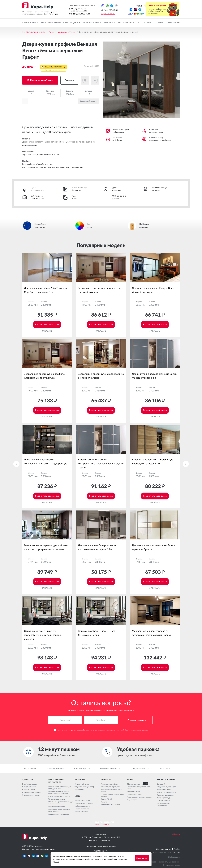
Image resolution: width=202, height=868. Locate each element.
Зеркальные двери (164, 790)
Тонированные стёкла (109, 784)
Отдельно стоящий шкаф (84, 787)
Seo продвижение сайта (162, 852)
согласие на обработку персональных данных (90, 730)
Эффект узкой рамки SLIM (137, 784)
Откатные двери (163, 801)
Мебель (109, 23)
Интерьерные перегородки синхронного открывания (59, 792)
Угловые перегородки (57, 799)
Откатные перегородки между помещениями (60, 803)
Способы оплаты (140, 769)
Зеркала (104, 802)
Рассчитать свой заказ (41, 80)
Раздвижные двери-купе (167, 787)
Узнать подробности (101, 824)
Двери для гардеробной (167, 792)
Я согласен (142, 858)
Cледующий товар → (88, 101)
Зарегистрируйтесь (157, 6)
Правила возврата (110, 769)
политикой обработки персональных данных (132, 730)
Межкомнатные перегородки (60, 23)
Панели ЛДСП (106, 799)
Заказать (69, 80)
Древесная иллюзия (67, 32)
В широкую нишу (29, 787)
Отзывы (160, 23)
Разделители (132, 800)
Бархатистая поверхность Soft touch (138, 788)
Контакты (174, 23)
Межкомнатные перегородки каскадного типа (60, 788)
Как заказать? (82, 769)
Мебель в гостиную (82, 801)
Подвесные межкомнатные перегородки (59, 810)
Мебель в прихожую (83, 806)
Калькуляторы (56, 769)
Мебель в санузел (81, 812)
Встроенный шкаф (82, 784)
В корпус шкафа (28, 790)
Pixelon (177, 849)
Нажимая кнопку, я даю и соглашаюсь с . (101, 730)
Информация (174, 857)
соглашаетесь (58, 859)
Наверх (175, 834)
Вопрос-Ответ (163, 784)
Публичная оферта (172, 865)
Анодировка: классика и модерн (139, 797)
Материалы (125, 23)
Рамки (51, 32)
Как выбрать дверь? (166, 780)
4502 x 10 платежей (54, 69)
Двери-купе (29, 23)
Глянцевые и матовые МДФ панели (111, 791)
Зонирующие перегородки (59, 814)
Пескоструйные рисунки (110, 787)
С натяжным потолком (31, 795)
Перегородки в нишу (56, 807)
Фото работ (144, 23)
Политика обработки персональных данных (159, 862)
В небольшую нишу (30, 784)
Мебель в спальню (82, 809)
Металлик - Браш (133, 792)
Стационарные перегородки (59, 796)
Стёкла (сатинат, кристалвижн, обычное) (113, 795)
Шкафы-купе (92, 23)
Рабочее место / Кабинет (84, 803)
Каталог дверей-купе (36, 32)
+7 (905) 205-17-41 (101, 851)
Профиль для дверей (165, 795)
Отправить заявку (137, 720)
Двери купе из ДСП (165, 798)
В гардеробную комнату (32, 792)
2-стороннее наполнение (110, 805)
